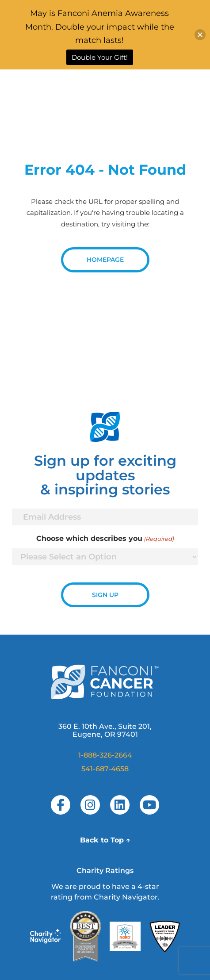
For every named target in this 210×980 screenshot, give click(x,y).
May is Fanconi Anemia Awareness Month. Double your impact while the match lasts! (100, 27)
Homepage (105, 260)
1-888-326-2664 (105, 755)
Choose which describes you (105, 539)
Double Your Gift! (100, 57)
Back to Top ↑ (105, 840)
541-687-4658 (105, 769)
